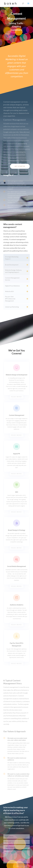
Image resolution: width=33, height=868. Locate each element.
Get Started (20, 166)
